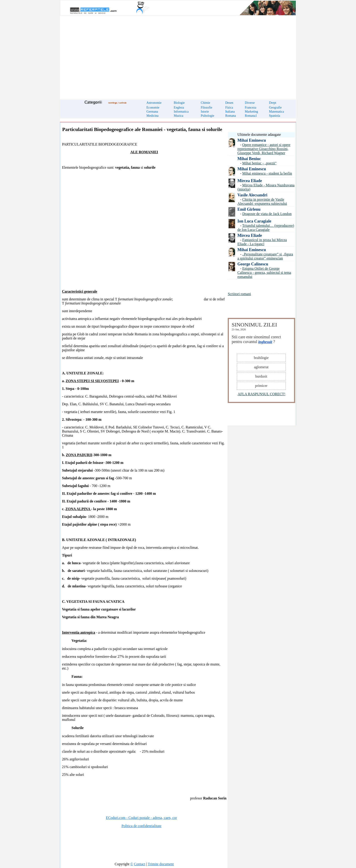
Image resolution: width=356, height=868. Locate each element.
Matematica (277, 112)
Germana (152, 112)
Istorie (205, 112)
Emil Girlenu (249, 209)
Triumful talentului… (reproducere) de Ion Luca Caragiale (266, 228)
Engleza (179, 108)
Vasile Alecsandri (252, 195)
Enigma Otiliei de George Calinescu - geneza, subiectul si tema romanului (264, 273)
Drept (273, 103)
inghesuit (265, 342)
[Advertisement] (178, 55)
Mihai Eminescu (252, 140)
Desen (229, 103)
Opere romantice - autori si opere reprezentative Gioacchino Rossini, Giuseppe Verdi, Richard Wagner (264, 149)
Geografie (275, 108)
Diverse (250, 103)
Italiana (230, 112)
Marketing (251, 112)
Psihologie (207, 116)
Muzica (178, 116)
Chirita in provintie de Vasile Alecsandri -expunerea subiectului (262, 202)
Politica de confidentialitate (141, 826)
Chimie (205, 103)
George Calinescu (253, 264)
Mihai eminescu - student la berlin (267, 173)
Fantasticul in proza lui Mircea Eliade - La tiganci (262, 242)
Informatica (181, 112)
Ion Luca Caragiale (254, 221)
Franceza (251, 108)
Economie (153, 108)
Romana (231, 116)
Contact (140, 864)
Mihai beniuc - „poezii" (259, 163)
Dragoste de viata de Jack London (267, 214)
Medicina (152, 116)
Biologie (179, 103)
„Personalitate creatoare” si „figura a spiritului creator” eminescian (265, 256)
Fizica (229, 108)
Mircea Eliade (250, 181)
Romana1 (251, 116)
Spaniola (275, 116)
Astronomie (154, 103)
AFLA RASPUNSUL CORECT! (262, 394)
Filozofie (206, 108)
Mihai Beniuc (249, 159)
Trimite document (161, 864)
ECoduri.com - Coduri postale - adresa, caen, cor (142, 818)
